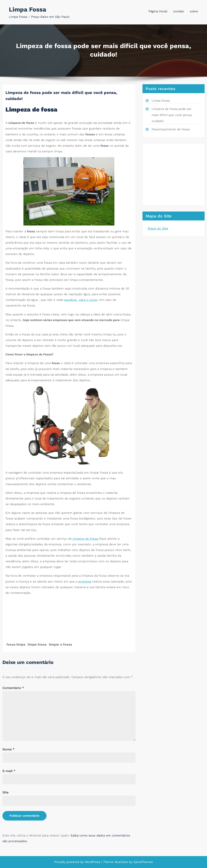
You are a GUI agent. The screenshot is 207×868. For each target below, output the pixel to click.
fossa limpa (16, 644)
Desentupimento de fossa (171, 129)
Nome (8, 749)
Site (5, 792)
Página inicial (158, 11)
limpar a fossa (60, 644)
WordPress (92, 862)
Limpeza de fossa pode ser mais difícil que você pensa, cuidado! (172, 115)
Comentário (13, 688)
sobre (194, 11)
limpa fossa (37, 644)
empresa (85, 581)
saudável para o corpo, (81, 300)
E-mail (9, 771)
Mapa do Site (158, 228)
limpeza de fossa (85, 539)
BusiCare (122, 862)
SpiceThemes (143, 862)
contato (179, 11)
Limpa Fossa (27, 9)
